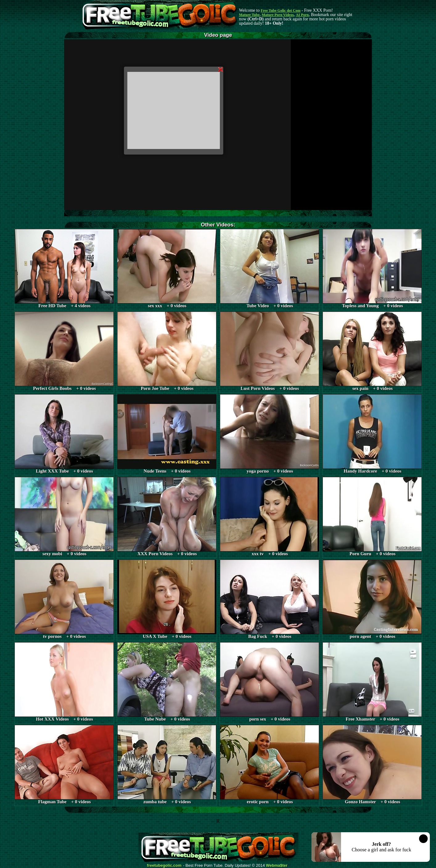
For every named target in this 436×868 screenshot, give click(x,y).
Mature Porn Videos (278, 15)
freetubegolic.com (164, 866)
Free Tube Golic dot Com (280, 10)
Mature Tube (249, 15)
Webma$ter (277, 866)
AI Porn (302, 15)
